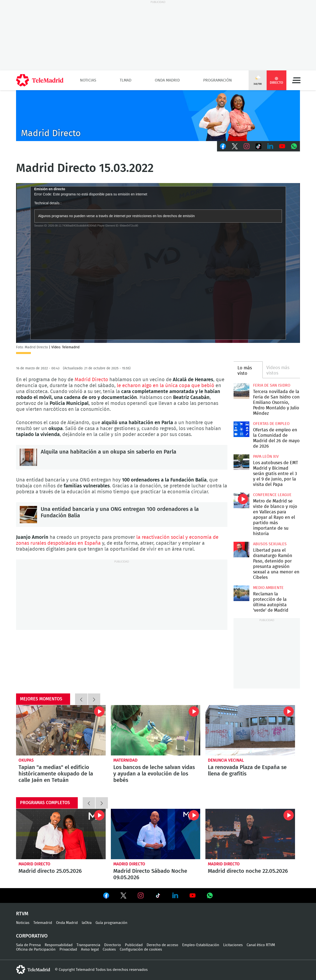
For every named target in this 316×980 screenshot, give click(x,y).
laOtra (87, 923)
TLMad (126, 80)
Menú (296, 80)
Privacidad (68, 949)
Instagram (247, 146)
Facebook (223, 146)
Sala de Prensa (28, 945)
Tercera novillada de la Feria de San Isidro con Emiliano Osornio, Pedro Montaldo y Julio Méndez (241, 391)
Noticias (88, 80)
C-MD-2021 (158, 116)
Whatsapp (294, 146)
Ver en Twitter (123, 897)
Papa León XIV (266, 457)
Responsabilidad (59, 945)
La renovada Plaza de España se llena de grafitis (250, 730)
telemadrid (33, 970)
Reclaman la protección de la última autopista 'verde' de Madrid (241, 593)
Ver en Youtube (193, 896)
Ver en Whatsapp (210, 896)
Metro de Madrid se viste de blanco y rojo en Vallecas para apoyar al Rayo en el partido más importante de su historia (241, 500)
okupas (26, 760)
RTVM (22, 914)
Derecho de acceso (162, 945)
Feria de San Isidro (272, 385)
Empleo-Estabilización (201, 945)
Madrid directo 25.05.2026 (61, 834)
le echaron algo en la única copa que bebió (166, 386)
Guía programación (111, 923)
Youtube (282, 146)
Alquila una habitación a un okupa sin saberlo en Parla (28, 457)
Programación (217, 80)
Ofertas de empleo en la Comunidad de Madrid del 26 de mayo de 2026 (241, 429)
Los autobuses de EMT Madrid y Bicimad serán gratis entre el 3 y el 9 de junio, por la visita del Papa (241, 462)
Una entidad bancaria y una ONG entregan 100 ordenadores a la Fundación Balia (28, 515)
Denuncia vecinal (226, 760)
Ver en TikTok (158, 897)
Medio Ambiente (268, 588)
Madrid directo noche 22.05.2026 (250, 834)
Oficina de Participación (36, 949)
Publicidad (134, 945)
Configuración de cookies (141, 949)
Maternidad (125, 760)
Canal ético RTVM (261, 945)
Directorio (113, 945)
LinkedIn (270, 146)
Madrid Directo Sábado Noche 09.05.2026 (156, 834)
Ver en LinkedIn (175, 896)
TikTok (258, 146)
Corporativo (32, 936)
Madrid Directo (91, 380)
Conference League (272, 495)
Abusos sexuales (270, 544)
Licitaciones (233, 945)
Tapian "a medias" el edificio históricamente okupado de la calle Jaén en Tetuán (61, 730)
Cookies (109, 949)
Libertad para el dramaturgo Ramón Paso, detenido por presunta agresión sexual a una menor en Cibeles (241, 550)
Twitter (235, 146)
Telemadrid (43, 923)
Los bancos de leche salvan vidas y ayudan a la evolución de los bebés (156, 730)
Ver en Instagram (141, 896)
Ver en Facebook (106, 897)
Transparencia (88, 945)
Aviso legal (90, 949)
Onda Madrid (167, 80)
